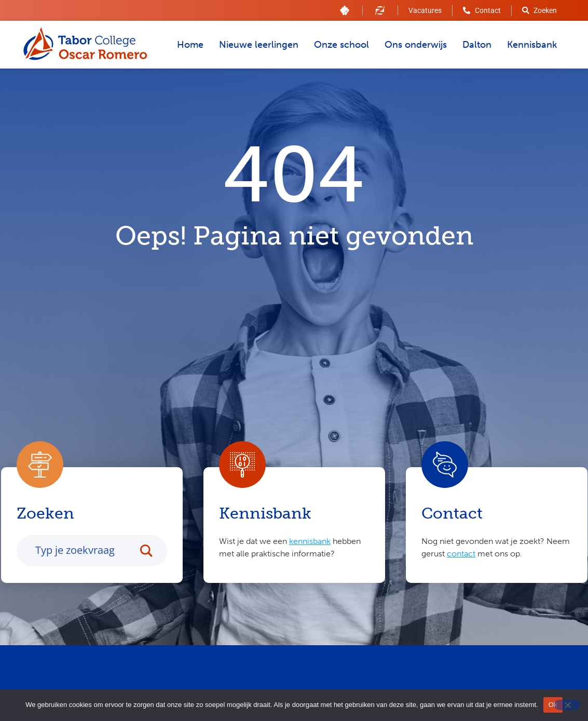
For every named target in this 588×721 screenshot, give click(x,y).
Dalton (477, 45)
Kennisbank (532, 45)
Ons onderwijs (416, 45)
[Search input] (83, 551)
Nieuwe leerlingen (259, 45)
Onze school (341, 45)
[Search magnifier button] (152, 552)
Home (190, 45)
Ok (553, 705)
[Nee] (567, 705)
